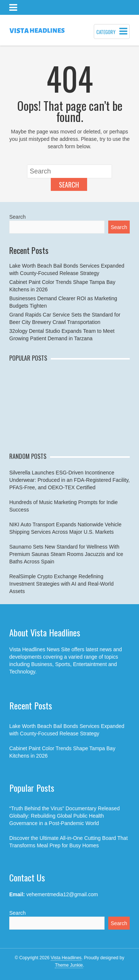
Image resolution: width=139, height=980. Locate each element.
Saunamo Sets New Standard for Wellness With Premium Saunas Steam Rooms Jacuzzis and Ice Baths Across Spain (66, 554)
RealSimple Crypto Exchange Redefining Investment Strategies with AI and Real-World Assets (61, 584)
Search (69, 185)
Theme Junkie (69, 965)
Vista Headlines (66, 958)
